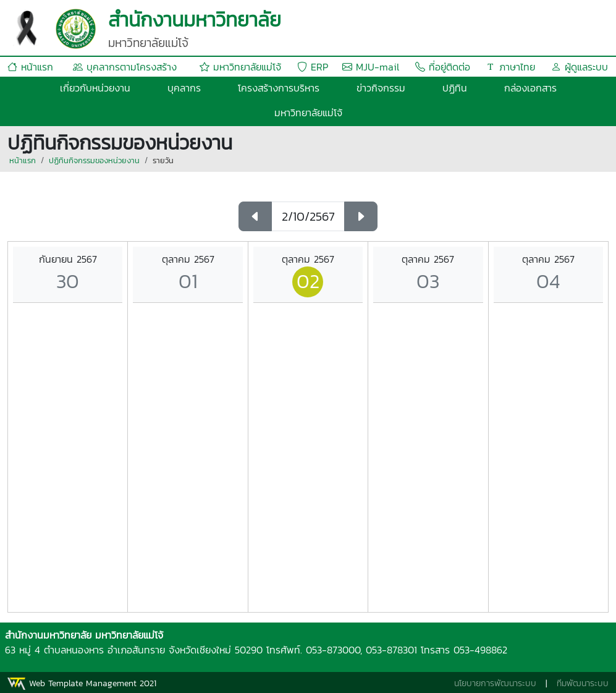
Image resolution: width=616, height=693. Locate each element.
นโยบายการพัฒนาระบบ (495, 683)
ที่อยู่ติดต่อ (443, 67)
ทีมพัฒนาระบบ (583, 683)
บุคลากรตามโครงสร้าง (125, 67)
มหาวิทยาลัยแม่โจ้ (240, 67)
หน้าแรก (30, 67)
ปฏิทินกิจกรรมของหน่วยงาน (94, 160)
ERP (313, 67)
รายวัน (163, 160)
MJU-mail (371, 67)
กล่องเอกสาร (530, 88)
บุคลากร (184, 88)
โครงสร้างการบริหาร (279, 88)
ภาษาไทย (510, 67)
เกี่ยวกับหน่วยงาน (95, 88)
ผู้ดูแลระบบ (580, 67)
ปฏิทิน (455, 88)
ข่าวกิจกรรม (381, 88)
